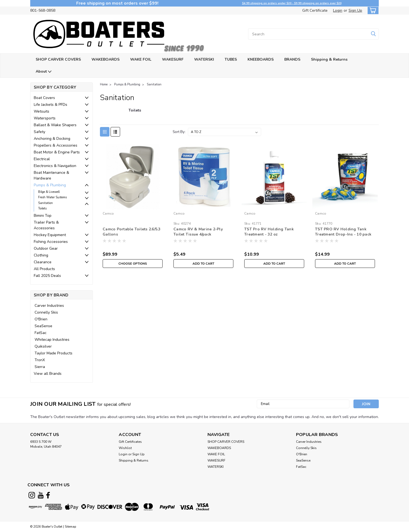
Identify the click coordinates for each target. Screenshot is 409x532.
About (44, 72)
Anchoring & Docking (52, 139)
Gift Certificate (315, 10)
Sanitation (45, 203)
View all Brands (48, 374)
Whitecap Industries (52, 340)
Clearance (43, 262)
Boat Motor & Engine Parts (57, 152)
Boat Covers (44, 98)
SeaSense (43, 326)
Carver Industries (49, 306)
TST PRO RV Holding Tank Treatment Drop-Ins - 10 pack (343, 232)
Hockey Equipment (50, 235)
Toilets (42, 208)
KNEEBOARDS (261, 59)
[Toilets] (135, 113)
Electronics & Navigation (55, 166)
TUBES (231, 59)
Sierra (40, 367)
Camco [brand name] (108, 214)
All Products (44, 269)
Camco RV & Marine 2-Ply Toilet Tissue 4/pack (198, 232)
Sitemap (70, 527)
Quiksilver (43, 346)
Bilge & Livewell (49, 192)
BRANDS (292, 59)
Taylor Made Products (54, 353)
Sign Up (355, 10)
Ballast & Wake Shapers (55, 125)
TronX (40, 360)
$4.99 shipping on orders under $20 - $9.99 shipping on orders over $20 (292, 3)
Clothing (41, 255)
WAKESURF (173, 59)
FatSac (41, 333)
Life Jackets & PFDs (51, 105)
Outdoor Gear (46, 248)
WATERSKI (204, 59)
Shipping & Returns (329, 59)
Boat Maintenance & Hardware (51, 175)
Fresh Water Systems (52, 197)
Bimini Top (43, 216)
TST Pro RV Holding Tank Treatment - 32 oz (269, 232)
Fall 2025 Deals (47, 276)
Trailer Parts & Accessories (46, 225)
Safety (39, 132)
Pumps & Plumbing (50, 185)
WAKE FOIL (141, 59)
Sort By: (179, 132)
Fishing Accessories (51, 242)
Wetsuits (42, 111)
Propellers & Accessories (56, 145)
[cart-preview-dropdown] (372, 10)
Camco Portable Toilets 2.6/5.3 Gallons (132, 232)
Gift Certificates (130, 442)
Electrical (42, 159)
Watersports (45, 118)
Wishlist (125, 448)
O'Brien (41, 319)
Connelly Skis (46, 312)
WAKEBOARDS (106, 59)
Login (338, 10)
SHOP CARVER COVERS (58, 59)
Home (104, 84)
